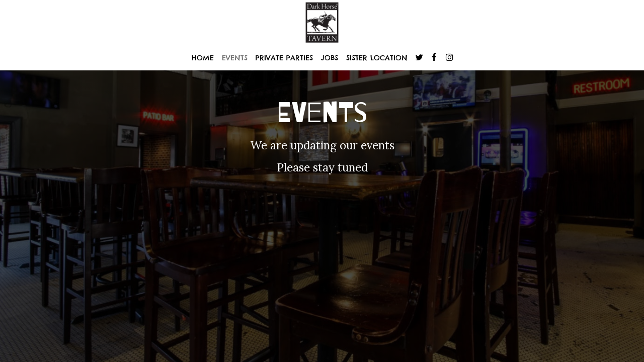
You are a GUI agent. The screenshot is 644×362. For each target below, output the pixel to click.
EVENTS (235, 58)
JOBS (330, 58)
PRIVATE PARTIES (284, 58)
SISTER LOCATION (377, 58)
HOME (203, 58)
